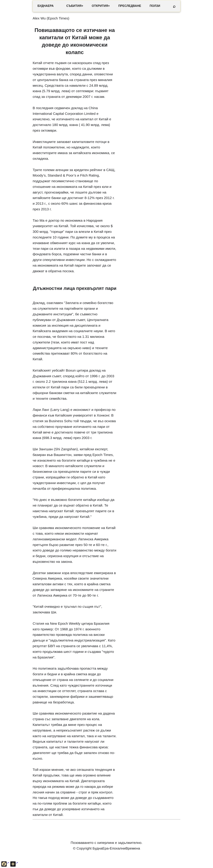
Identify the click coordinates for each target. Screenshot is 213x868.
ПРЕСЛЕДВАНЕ (130, 6)
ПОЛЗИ (155, 6)
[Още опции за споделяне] (14, 864)
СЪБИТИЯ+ (75, 6)
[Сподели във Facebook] (5, 864)
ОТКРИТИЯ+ (101, 6)
